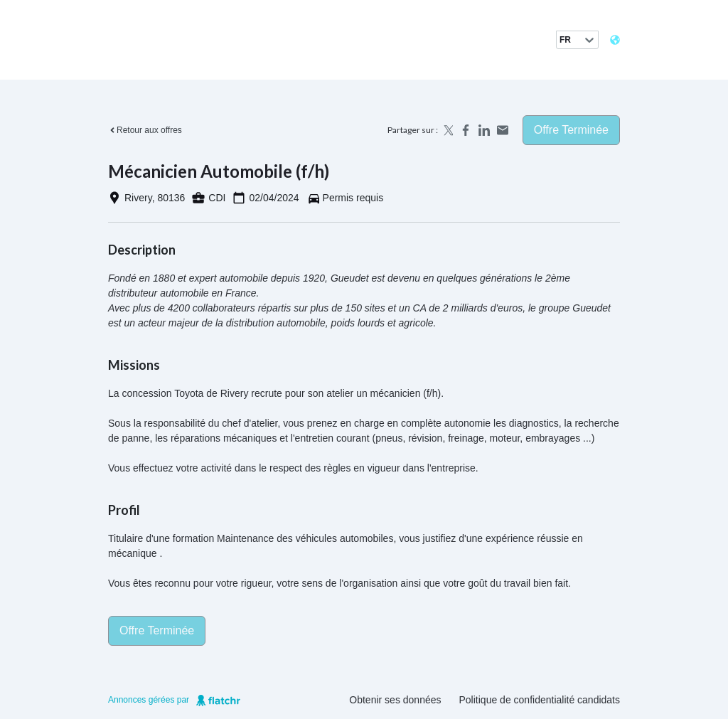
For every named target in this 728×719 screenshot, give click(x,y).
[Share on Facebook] (466, 130)
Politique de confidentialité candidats (540, 700)
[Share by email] (503, 130)
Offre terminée (571, 130)
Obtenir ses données (395, 700)
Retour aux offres (145, 130)
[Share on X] (447, 130)
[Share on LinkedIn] (484, 130)
